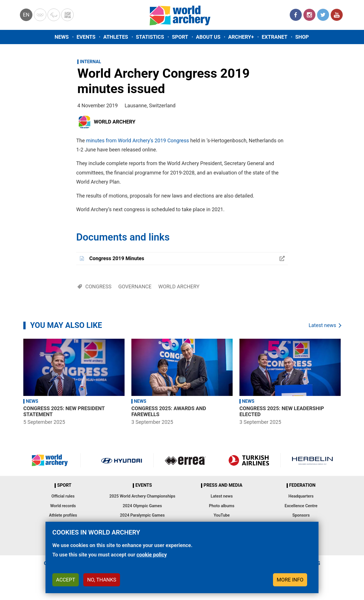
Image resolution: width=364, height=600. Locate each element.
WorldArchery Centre (67, 15)
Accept (66, 580)
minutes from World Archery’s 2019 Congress (138, 140)
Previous (16, 383)
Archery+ (241, 37)
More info (290, 580)
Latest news (322, 325)
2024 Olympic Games (142, 506)
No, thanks (102, 580)
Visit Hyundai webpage (122, 460)
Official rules (63, 496)
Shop (302, 37)
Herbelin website (312, 460)
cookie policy (152, 555)
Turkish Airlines (249, 460)
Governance (135, 286)
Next (348, 383)
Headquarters (301, 496)
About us (208, 37)
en (26, 15)
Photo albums (222, 506)
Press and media (223, 485)
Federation (302, 485)
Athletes (116, 37)
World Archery (115, 122)
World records (63, 506)
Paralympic (54, 15)
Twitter (323, 15)
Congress (98, 286)
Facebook (296, 15)
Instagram (309, 15)
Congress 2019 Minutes (117, 258)
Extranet (274, 37)
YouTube (337, 15)
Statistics (150, 37)
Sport (180, 37)
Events (86, 37)
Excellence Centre (301, 506)
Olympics (40, 15)
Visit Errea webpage (185, 460)
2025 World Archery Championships (142, 496)
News (62, 37)
